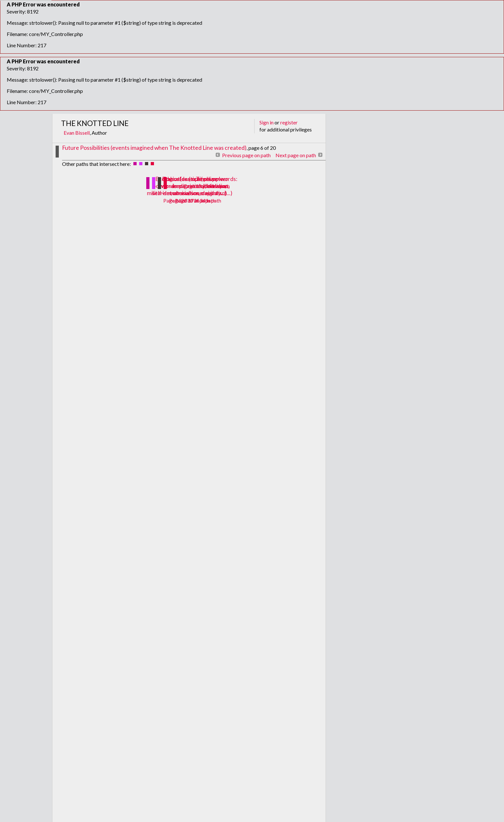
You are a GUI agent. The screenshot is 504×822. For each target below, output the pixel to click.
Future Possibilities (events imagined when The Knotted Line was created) (154, 148)
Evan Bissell (77, 133)
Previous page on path (246, 155)
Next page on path (296, 155)
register (289, 122)
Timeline (207, 179)
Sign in (266, 122)
